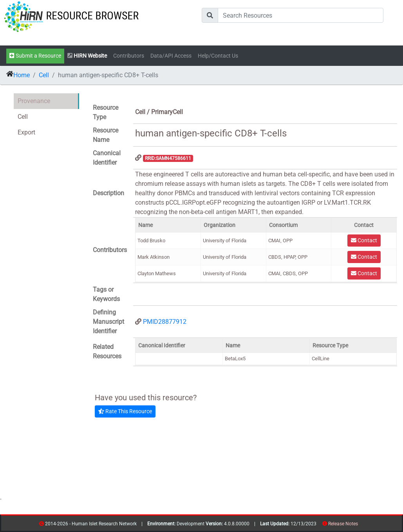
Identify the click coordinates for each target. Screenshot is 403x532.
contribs (363, 525)
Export (26, 132)
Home (22, 75)
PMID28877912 (165, 322)
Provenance (34, 101)
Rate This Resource (125, 411)
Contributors (129, 56)
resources (361, 525)
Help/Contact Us (218, 56)
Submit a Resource (35, 56)
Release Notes (343, 524)
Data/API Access (171, 56)
